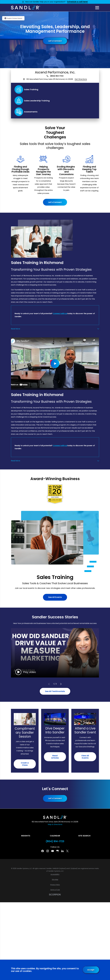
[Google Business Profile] (57, 851)
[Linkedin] (62, 851)
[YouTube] (53, 851)
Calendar (55, 836)
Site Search (84, 836)
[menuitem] (55, 874)
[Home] (25, 8)
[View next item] (61, 684)
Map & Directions (55, 824)
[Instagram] (48, 851)
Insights (26, 836)
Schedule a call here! (78, 2)
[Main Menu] (97, 8)
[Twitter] (67, 851)
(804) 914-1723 (57, 76)
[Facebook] (43, 851)
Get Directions (81, 79)
